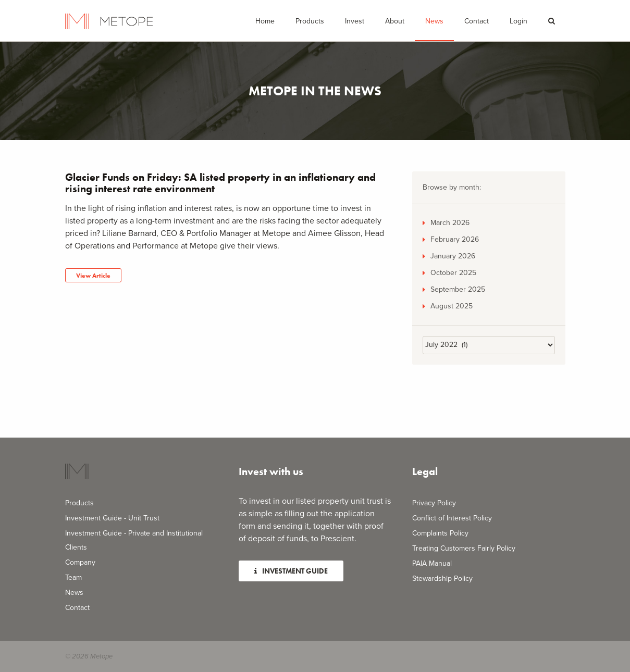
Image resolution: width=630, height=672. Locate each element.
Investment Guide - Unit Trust (112, 518)
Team (73, 577)
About (395, 21)
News (434, 21)
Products (79, 503)
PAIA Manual (432, 563)
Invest (355, 21)
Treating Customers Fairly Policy (464, 548)
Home (265, 21)
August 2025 (452, 306)
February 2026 (455, 239)
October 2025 (453, 273)
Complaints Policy (440, 533)
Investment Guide (291, 571)
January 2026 (453, 256)
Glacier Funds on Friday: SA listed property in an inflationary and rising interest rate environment (220, 183)
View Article (93, 276)
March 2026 (450, 223)
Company (80, 562)
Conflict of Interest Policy (452, 518)
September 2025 (458, 289)
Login (518, 21)
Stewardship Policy (442, 578)
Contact (477, 21)
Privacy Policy (434, 503)
